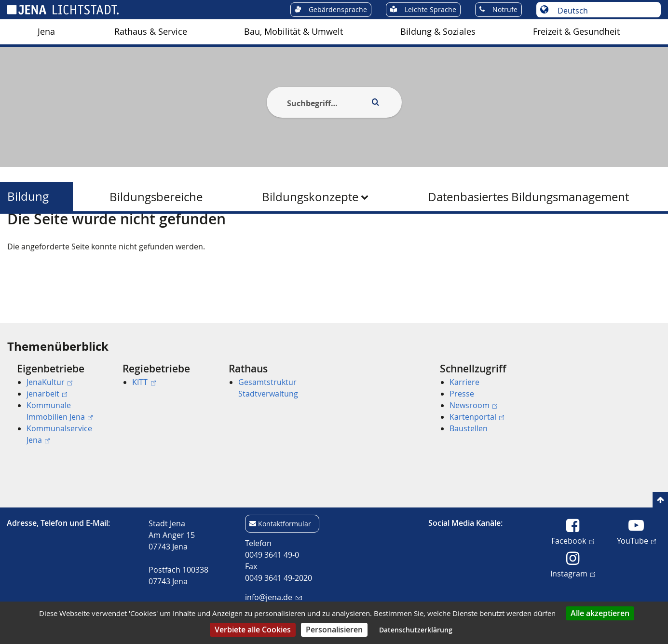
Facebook (573, 540)
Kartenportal (477, 417)
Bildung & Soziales (438, 32)
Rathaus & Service (151, 32)
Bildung (28, 197)
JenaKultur (49, 382)
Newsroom (473, 405)
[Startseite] (18, 238)
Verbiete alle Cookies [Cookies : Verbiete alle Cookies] (253, 630)
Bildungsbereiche (156, 197)
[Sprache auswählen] (604, 11)
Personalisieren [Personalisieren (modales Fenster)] (334, 630)
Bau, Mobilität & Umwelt (293, 32)
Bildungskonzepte (310, 197)
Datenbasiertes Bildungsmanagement (528, 197)
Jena (46, 32)
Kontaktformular (285, 524)
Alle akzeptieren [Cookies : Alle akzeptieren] (600, 613)
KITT (144, 382)
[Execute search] (376, 102)
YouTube (636, 540)
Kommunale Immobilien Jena (60, 411)
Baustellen (469, 428)
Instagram (573, 573)
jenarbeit (47, 394)
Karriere (464, 382)
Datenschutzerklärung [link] (416, 630)
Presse (462, 394)
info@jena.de (273, 597)
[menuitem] (46, 32)
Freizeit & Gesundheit (576, 32)
